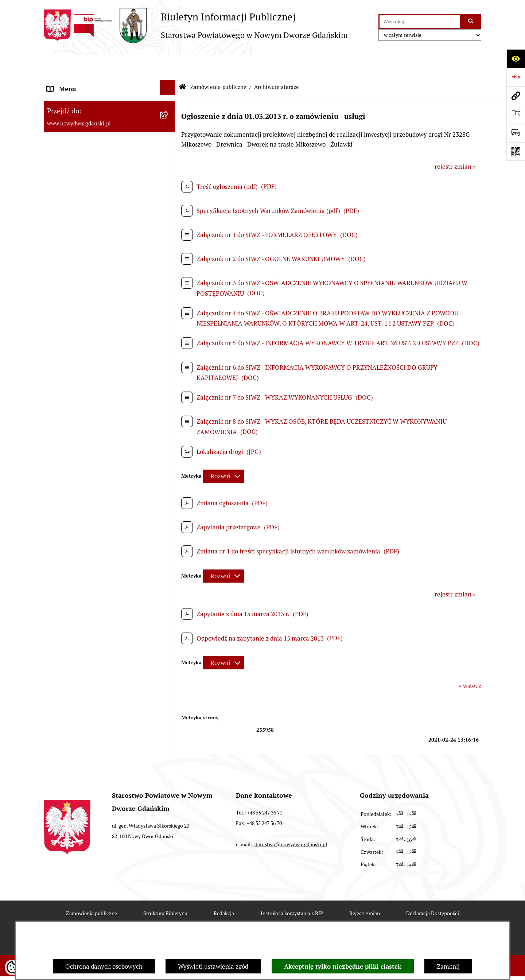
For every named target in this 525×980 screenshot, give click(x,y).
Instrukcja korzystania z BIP (292, 891)
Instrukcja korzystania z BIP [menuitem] (85, 290)
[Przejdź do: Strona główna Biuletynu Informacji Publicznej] (182, 65)
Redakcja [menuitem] (60, 309)
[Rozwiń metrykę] (223, 454)
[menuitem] (109, 86)
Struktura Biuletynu (165, 891)
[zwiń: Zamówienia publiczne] (169, 126)
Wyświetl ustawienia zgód (213, 967)
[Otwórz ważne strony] (516, 114)
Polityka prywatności (328, 918)
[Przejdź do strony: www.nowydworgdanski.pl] (516, 96)
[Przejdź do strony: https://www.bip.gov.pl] (516, 77)
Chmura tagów (263, 918)
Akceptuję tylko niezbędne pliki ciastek (343, 967)
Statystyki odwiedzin (197, 918)
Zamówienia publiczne (218, 64)
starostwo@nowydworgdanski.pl (290, 822)
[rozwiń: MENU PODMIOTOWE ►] (169, 83)
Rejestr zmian (365, 891)
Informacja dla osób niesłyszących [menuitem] (94, 420)
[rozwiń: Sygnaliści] (169, 456)
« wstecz (470, 663)
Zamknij (448, 967)
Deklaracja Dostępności (433, 891)
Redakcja (224, 891)
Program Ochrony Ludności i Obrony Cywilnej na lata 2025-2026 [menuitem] (98, 482)
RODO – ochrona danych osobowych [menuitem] (97, 327)
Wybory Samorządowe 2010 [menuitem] (85, 402)
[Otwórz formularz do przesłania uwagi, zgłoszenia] (516, 133)
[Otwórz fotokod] (516, 151)
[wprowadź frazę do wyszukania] (420, 22)
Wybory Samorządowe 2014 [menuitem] (85, 383)
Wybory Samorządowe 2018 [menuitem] (85, 365)
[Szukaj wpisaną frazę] (471, 22)
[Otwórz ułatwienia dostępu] (516, 59)
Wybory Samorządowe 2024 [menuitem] (85, 346)
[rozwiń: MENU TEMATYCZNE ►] (169, 105)
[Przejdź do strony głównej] (196, 25)
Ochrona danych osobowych (104, 967)
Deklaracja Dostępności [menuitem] (79, 439)
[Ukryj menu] (168, 65)
